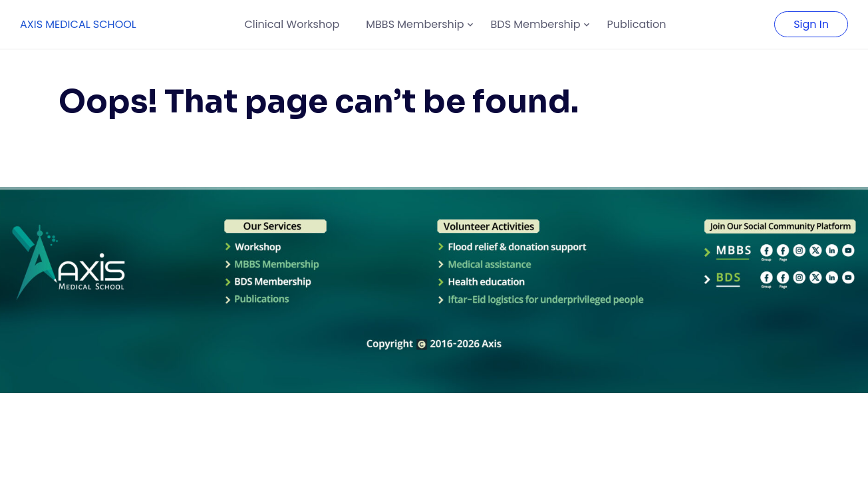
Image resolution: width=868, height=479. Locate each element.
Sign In (811, 24)
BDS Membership (536, 24)
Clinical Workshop (292, 24)
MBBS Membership (415, 24)
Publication (637, 24)
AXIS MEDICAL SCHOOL (78, 24)
